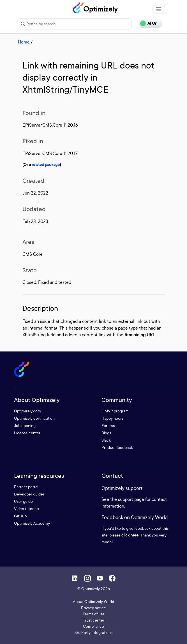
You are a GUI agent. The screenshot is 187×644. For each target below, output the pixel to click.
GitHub (20, 516)
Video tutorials (26, 509)
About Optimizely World (93, 601)
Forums (108, 425)
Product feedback (117, 447)
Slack (106, 440)
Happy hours (112, 418)
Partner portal (26, 487)
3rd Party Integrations (93, 632)
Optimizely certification (34, 418)
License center (27, 433)
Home (24, 42)
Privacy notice (93, 608)
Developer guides (29, 494)
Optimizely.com (27, 411)
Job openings (26, 425)
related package (46, 164)
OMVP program (115, 411)
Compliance (93, 626)
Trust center (94, 620)
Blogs (106, 433)
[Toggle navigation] (159, 9)
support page (131, 499)
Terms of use (94, 614)
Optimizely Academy (32, 523)
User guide (23, 501)
